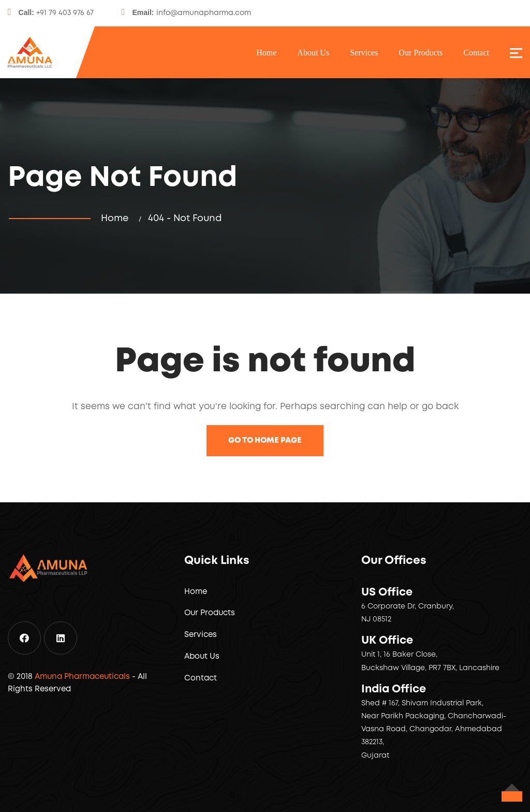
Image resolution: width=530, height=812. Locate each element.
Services (364, 53)
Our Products (421, 53)
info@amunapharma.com (204, 13)
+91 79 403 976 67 (65, 13)
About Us (313, 53)
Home (266, 53)
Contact (476, 53)
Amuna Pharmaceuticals (82, 677)
